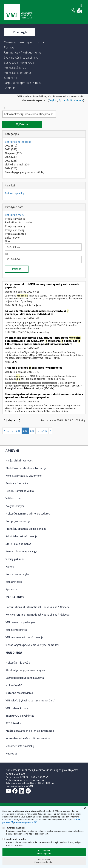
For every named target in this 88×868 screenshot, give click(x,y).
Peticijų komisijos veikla (20, 491)
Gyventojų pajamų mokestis (25, 172)
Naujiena (13, 153)
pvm (15, 383)
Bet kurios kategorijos (18, 142)
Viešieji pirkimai (17, 165)
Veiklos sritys (13, 498)
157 (32, 431)
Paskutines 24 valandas (19, 223)
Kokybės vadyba (15, 506)
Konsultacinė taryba (17, 574)
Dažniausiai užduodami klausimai (25, 678)
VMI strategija (14, 582)
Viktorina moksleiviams (19, 693)
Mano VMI (27, 786)
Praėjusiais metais (16, 234)
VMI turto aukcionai (17, 708)
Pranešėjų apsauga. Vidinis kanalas (26, 529)
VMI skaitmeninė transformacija (24, 637)
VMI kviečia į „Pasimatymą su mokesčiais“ (30, 701)
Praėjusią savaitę (15, 226)
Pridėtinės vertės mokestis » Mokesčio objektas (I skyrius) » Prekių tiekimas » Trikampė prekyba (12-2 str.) (43, 387)
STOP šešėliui (14, 723)
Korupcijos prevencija (18, 521)
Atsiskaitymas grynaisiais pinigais (25, 670)
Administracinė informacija (21, 536)
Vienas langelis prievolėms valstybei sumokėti (32, 645)
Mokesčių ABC (14, 685)
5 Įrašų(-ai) (12, 421)
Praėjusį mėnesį (14, 230)
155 (18, 431)
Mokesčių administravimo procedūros (28, 514)
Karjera (10, 567)
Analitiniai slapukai (14, 839)
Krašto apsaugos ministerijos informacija (30, 731)
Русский (64, 100)
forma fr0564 (36, 383)
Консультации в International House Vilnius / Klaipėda (38, 615)
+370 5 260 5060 (15, 774)
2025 (11, 157)
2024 (11, 168)
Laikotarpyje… (14, 238)
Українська (77, 100)
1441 (44, 431)
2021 (11, 149)
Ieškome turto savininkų (20, 746)
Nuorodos (11, 754)
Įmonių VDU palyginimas (20, 716)
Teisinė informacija (17, 483)
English (53, 100)
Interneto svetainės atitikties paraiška (28, 738)
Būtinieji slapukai (13, 828)
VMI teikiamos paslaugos (20, 622)
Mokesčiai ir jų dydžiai (18, 663)
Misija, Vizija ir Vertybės (19, 461)
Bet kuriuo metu (14, 215)
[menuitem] (24, 42)
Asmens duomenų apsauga (21, 552)
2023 (11, 161)
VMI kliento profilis (17, 630)
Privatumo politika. (24, 823)
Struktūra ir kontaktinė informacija (26, 468)
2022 (11, 146)
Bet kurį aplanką (14, 193)
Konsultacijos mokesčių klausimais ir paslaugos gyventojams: (42, 770)
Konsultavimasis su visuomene (24, 476)
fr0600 (8, 383)
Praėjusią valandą (15, 219)
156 (25, 431)
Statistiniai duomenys (18, 544)
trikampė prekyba (50, 383)
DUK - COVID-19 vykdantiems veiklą (30, 332)
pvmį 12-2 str (24, 383)
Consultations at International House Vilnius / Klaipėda (38, 607)
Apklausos (11, 589)
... (12, 431)
